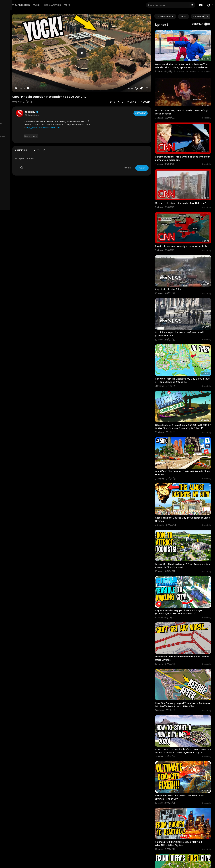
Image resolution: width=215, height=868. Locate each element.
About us (8, 123)
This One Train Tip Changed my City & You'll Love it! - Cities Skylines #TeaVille (187, 343)
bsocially (65, 99)
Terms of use (10, 120)
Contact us (20, 123)
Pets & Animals (90, 5)
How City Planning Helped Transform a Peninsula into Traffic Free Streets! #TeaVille (187, 633)
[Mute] (152, 75)
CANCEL (138, 155)
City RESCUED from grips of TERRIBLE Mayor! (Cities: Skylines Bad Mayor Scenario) (185, 550)
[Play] (49, 75)
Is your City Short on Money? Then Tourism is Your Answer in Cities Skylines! (188, 508)
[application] (103, 46)
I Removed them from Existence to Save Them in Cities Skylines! (187, 590)
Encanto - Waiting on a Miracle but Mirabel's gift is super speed (185, 102)
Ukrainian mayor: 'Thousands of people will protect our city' (187, 303)
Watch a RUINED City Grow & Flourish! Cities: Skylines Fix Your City (186, 715)
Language (9, 130)
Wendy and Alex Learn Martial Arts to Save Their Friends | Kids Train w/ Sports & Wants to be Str (187, 62)
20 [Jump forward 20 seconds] (146, 75)
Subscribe (150, 100)
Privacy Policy (25, 120)
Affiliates (31, 123)
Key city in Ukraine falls (178, 264)
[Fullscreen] (157, 75)
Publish (152, 155)
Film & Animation (58, 5)
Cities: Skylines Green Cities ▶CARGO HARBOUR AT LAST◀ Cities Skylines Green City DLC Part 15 (188, 386)
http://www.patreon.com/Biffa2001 (76, 114)
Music (75, 5)
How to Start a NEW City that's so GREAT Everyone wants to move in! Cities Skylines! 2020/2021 (188, 675)
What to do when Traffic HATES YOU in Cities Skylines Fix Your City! (186, 837)
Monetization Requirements (18, 127)
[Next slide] (207, 16)
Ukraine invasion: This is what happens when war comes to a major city (187, 143)
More (106, 5)
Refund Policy (11, 116)
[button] (209, 5)
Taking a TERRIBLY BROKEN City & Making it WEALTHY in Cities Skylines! (187, 756)
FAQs (21, 116)
